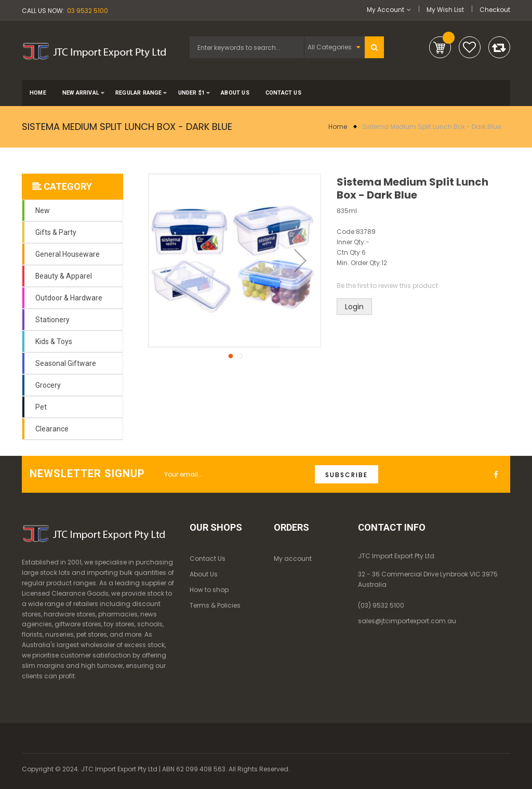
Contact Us (208, 558)
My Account (385, 10)
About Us (204, 574)
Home (338, 127)
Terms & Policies (215, 605)
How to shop (209, 590)
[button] (300, 260)
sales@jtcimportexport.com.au (407, 621)
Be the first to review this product (387, 286)
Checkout (495, 10)
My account (293, 558)
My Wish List (445, 10)
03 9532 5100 (88, 11)
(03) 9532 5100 (381, 605)
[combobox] (247, 47)
